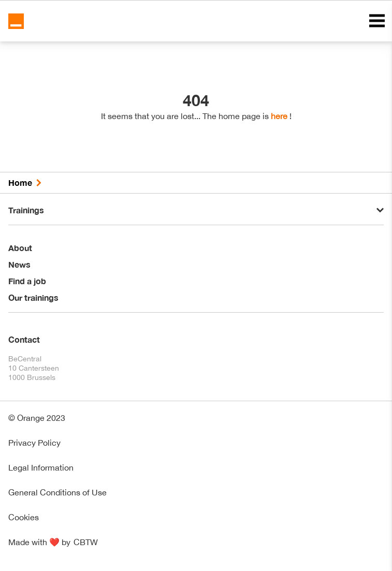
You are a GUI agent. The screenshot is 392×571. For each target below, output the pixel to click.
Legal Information (41, 467)
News (19, 264)
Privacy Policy (34, 443)
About (20, 248)
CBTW (86, 542)
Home (20, 182)
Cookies (24, 517)
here (279, 116)
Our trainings (33, 297)
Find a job (27, 281)
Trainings (26, 210)
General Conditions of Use (57, 492)
